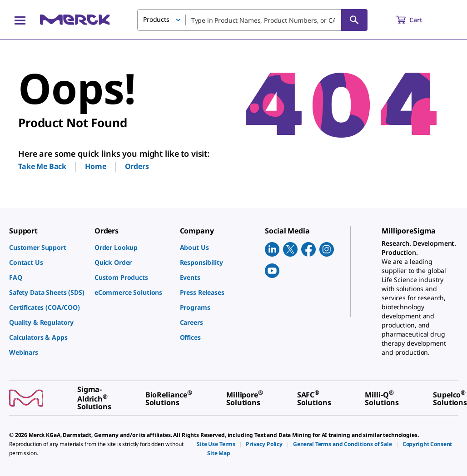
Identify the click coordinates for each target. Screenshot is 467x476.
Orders (137, 166)
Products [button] (156, 19)
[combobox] (252, 20)
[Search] (354, 20)
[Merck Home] (75, 20)
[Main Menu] (20, 20)
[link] (47, 247)
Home (95, 166)
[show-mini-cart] (417, 20)
